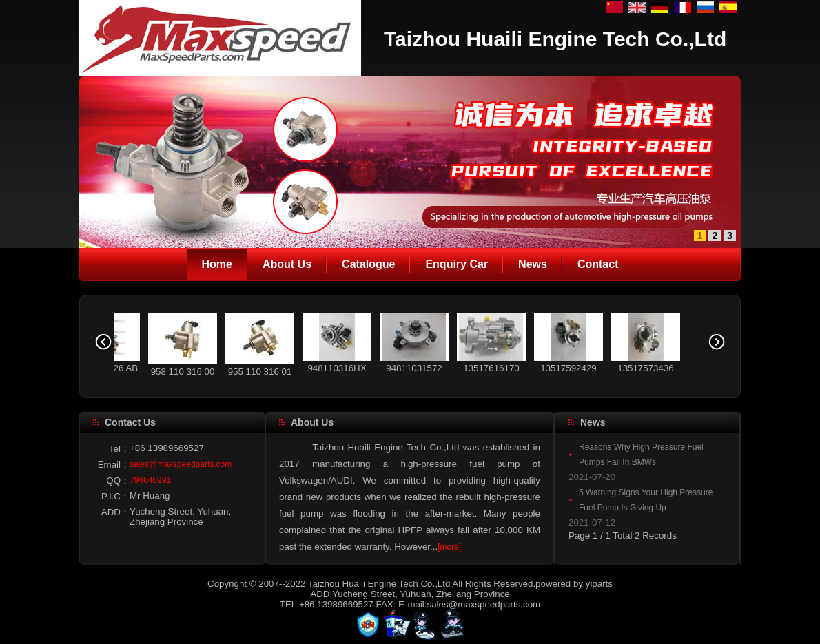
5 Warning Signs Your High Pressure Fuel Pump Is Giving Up (646, 500)
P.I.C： (115, 496)
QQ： (118, 480)
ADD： (115, 512)
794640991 (150, 480)
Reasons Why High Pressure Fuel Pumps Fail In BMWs (641, 455)
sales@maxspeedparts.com (181, 464)
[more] (449, 547)
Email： (114, 465)
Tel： (119, 449)
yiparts (599, 584)
